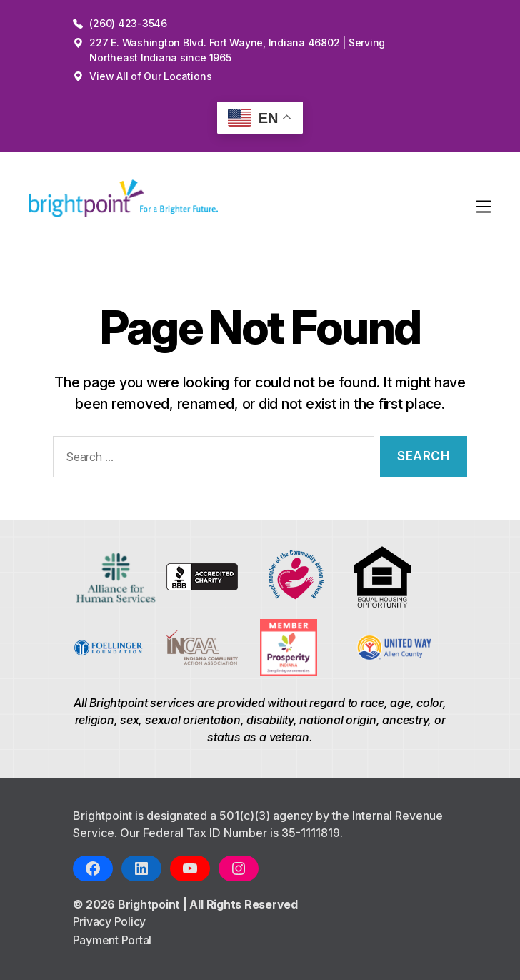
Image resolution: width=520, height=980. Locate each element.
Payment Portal (112, 940)
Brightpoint (150, 904)
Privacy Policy (110, 921)
